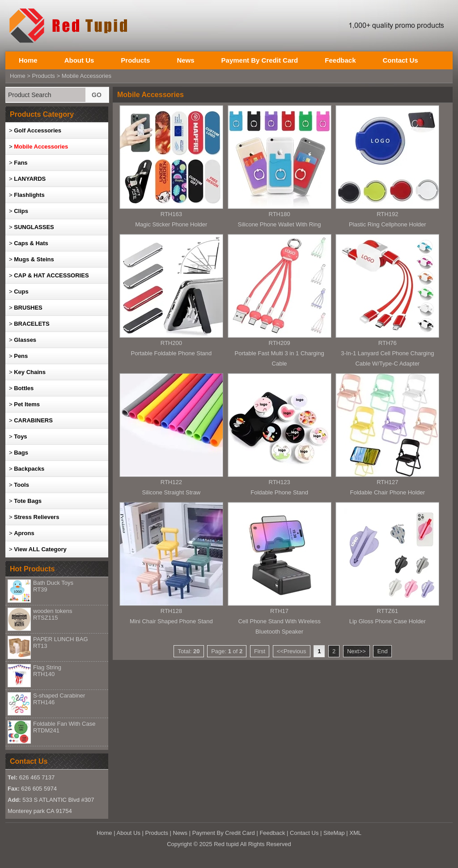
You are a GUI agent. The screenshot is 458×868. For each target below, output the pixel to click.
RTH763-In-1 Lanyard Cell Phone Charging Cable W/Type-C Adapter (387, 353)
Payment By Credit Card (260, 60)
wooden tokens (53, 614)
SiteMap (334, 833)
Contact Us (400, 60)
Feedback (340, 60)
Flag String (47, 671)
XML (355, 833)
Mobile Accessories (87, 76)
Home (28, 60)
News (185, 60)
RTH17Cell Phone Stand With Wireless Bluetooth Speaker (279, 621)
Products (135, 60)
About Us (79, 60)
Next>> (356, 651)
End (382, 651)
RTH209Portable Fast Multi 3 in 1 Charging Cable (280, 353)
